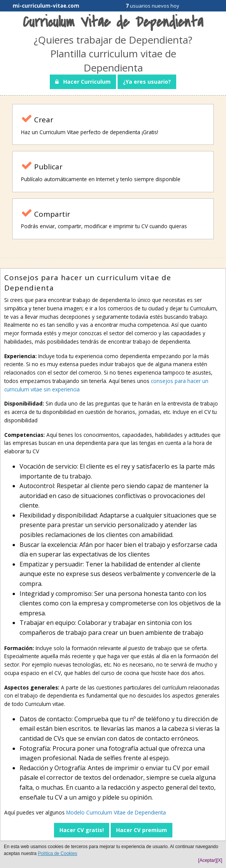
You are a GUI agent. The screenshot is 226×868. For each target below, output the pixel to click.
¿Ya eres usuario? (147, 82)
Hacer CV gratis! (82, 830)
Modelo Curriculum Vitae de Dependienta (116, 812)
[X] (219, 860)
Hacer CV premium (142, 830)
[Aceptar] (207, 860)
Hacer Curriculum (83, 82)
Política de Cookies (58, 853)
